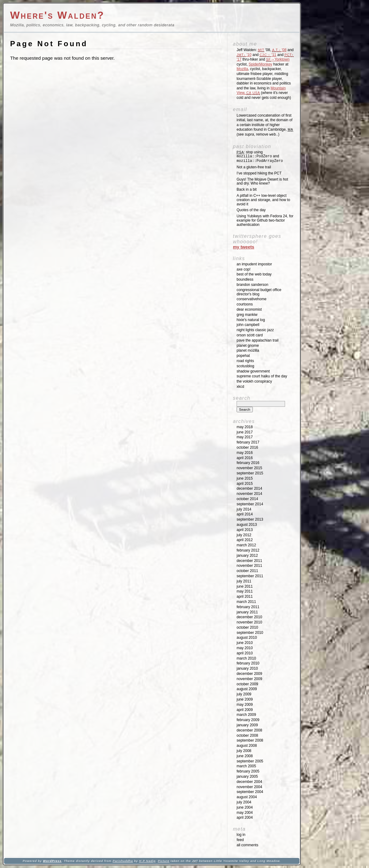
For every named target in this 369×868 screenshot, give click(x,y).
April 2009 (245, 710)
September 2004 (250, 792)
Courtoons (245, 304)
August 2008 (247, 746)
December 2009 (249, 674)
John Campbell (248, 325)
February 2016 (248, 463)
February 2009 (248, 720)
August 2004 (247, 797)
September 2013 (250, 519)
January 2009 (247, 725)
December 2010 (249, 617)
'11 (268, 55)
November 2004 (249, 787)
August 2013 (247, 525)
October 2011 (247, 571)
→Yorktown (278, 59)
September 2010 (250, 633)
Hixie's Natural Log (251, 320)
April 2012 (245, 540)
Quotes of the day (251, 210)
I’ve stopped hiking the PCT (259, 173)
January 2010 (247, 668)
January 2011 (247, 612)
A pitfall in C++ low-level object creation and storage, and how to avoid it (263, 200)
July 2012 (244, 535)
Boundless (245, 279)
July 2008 (244, 751)
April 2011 (245, 597)
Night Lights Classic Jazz (255, 330)
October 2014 (247, 499)
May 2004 (245, 813)
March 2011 (246, 602)
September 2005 (250, 761)
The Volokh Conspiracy (254, 381)
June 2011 (245, 586)
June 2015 (245, 478)
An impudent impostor (254, 264)
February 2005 (248, 771)
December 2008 (249, 730)
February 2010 (248, 663)
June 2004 (245, 807)
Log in (241, 835)
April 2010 (245, 653)
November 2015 (249, 468)
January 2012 (247, 556)
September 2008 (250, 740)
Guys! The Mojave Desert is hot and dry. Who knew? (262, 181)
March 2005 (246, 766)
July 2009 (244, 694)
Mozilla (242, 69)
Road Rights (245, 361)
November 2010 (249, 622)
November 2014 (249, 494)
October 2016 (247, 447)
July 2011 (244, 581)
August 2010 (247, 638)
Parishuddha (123, 861)
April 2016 (245, 458)
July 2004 (244, 802)
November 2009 (249, 679)
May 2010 (245, 648)
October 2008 (247, 735)
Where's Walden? (57, 15)
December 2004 (249, 782)
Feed (240, 840)
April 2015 (245, 484)
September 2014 (250, 504)
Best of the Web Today (254, 274)
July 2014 (244, 509)
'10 (244, 55)
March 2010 (246, 658)
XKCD (240, 387)
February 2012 (248, 550)
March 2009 (246, 715)
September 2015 (250, 473)
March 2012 (246, 545)
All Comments (247, 845)
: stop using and (260, 157)
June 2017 (245, 432)
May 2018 (245, 427)
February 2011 (248, 607)
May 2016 (245, 453)
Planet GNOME (248, 346)
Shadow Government (253, 371)
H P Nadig (147, 861)
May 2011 (245, 591)
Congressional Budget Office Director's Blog (259, 292)
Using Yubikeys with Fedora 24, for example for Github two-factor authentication (265, 220)
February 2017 (248, 442)
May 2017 (245, 437)
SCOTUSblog (245, 366)
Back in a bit (247, 189)
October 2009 (247, 684)
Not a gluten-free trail (254, 167)
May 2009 (245, 705)
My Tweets (244, 247)
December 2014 (249, 488)
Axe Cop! (243, 269)
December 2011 (249, 561)
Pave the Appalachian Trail (258, 340)
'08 (279, 50)
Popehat (243, 356)
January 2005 (247, 776)
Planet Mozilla (248, 350)
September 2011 (250, 576)
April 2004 (245, 817)
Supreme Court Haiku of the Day (262, 376)
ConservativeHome (251, 299)
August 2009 (247, 689)
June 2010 (245, 643)
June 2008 (245, 756)
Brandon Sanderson (252, 285)
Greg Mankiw (247, 315)
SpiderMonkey (260, 64)
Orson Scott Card (250, 335)
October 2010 (247, 627)
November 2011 (249, 566)
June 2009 (245, 699)
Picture (164, 861)
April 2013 (245, 530)
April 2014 (245, 514)
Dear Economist (249, 309)
